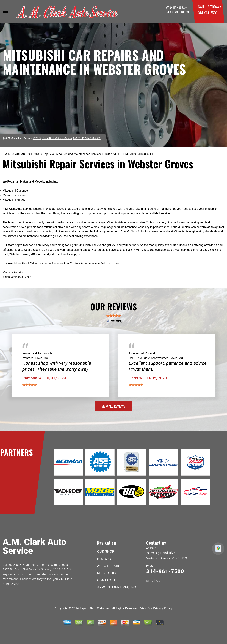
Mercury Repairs (13, 272)
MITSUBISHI (145, 154)
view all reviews (113, 406)
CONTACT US (108, 580)
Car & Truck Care (139, 358)
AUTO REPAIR (108, 566)
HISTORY (104, 559)
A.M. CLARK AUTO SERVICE (23, 154)
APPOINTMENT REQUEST (118, 587)
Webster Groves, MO (35, 358)
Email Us (153, 581)
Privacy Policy (163, 608)
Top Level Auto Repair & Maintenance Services (72, 154)
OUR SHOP (106, 551)
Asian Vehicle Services (17, 277)
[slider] (113, 316)
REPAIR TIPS (107, 573)
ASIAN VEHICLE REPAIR (120, 154)
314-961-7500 (207, 13)
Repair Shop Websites (95, 608)
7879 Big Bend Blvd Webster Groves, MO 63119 (59, 138)
